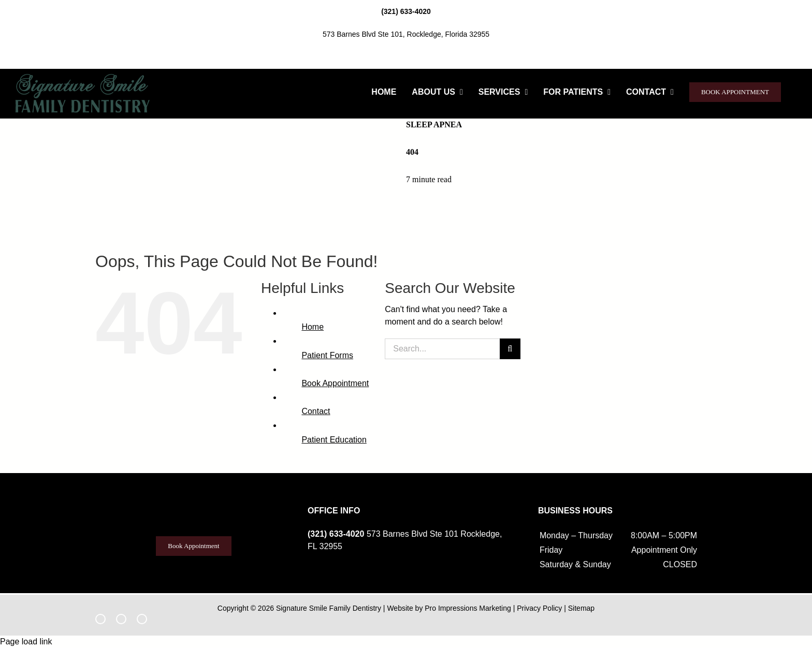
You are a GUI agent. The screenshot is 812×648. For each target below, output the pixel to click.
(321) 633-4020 (406, 11)
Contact (316, 411)
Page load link (26, 642)
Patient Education (334, 440)
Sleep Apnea (434, 124)
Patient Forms (327, 355)
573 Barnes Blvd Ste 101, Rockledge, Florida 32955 (406, 34)
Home (313, 327)
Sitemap (581, 608)
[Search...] (442, 349)
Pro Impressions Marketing (468, 608)
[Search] (510, 349)
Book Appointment (335, 383)
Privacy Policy (539, 608)
